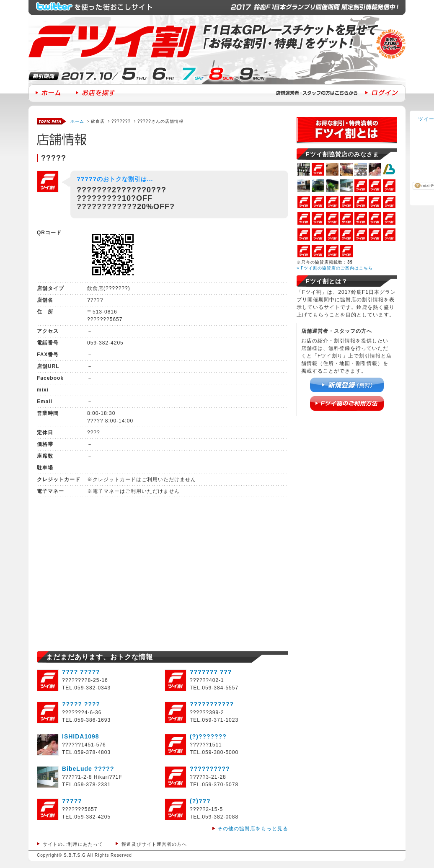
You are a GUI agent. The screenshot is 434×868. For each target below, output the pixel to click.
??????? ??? (211, 672)
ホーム (77, 121)
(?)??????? (208, 736)
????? (72, 801)
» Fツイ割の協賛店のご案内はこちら (335, 268)
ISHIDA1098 (81, 736)
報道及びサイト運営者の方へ (154, 844)
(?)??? (200, 801)
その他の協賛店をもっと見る (253, 829)
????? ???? (81, 704)
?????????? (210, 769)
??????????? (212, 704)
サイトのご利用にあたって (73, 844)
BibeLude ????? (88, 769)
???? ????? (81, 672)
